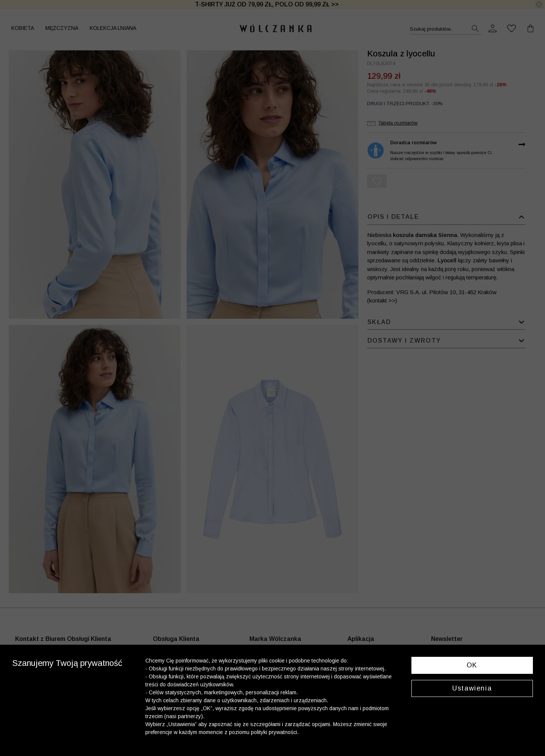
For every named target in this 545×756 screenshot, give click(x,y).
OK (472, 665)
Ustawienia (472, 688)
